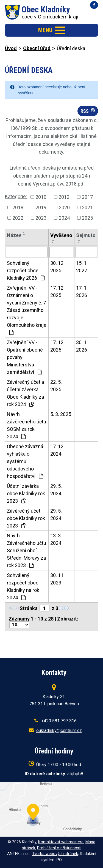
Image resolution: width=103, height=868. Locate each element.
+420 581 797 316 (59, 721)
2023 (41, 218)
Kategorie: (16, 196)
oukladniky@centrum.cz (59, 730)
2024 (64, 218)
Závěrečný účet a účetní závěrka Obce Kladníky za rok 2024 (25, 393)
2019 (41, 207)
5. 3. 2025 (61, 414)
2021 (87, 207)
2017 (87, 197)
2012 (64, 197)
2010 (41, 197)
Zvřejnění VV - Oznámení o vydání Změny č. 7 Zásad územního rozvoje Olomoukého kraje (27, 310)
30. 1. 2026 (82, 346)
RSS (88, 111)
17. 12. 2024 (57, 450)
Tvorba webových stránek (55, 854)
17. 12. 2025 (57, 292)
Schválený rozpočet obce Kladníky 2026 (26, 270)
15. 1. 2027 (82, 267)
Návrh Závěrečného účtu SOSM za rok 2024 (27, 425)
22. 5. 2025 (56, 386)
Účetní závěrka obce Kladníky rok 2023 (26, 493)
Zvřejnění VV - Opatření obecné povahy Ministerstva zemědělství (25, 357)
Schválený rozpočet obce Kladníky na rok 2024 (23, 586)
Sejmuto (86, 235)
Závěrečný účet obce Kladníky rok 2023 (26, 518)
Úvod (11, 48)
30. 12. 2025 (57, 267)
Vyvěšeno (61, 235)
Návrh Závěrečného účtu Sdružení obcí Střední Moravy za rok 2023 (27, 550)
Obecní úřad (37, 48)
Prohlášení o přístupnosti (59, 848)
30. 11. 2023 (57, 579)
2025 (87, 218)
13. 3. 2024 (56, 539)
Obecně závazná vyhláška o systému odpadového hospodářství (25, 461)
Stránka (29, 608)
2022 (18, 218)
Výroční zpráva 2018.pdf (59, 184)
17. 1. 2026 (82, 292)
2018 (18, 207)
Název (14, 235)
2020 (64, 207)
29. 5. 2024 (56, 490)
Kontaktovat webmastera (61, 842)
